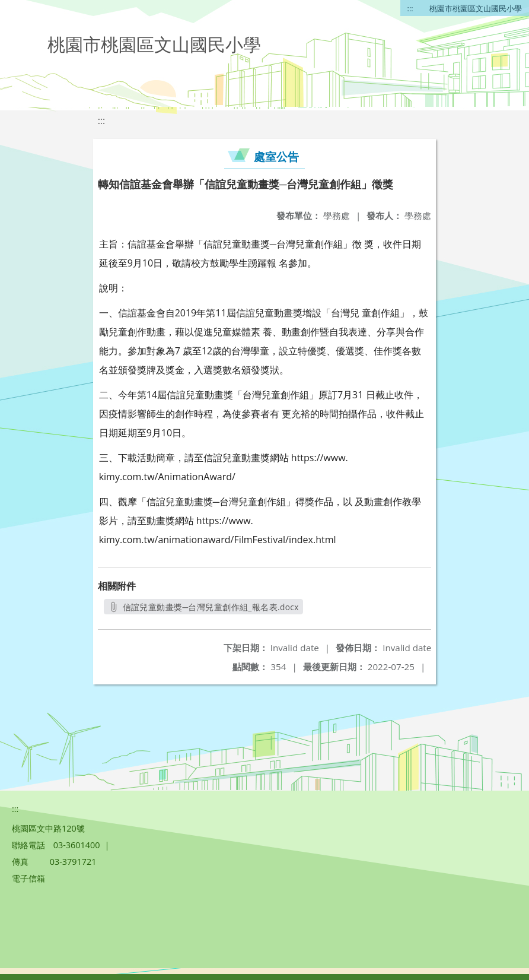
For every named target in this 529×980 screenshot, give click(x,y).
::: (410, 8)
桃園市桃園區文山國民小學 (476, 8)
